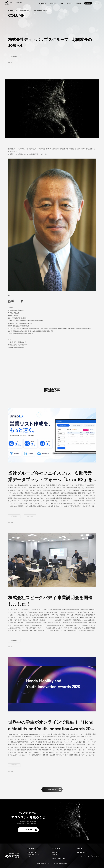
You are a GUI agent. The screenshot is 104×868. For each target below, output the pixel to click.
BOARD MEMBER (33, 855)
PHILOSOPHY (43, 3)
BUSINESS (53, 3)
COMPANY (69, 3)
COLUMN (79, 3)
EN (98, 3)
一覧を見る (55, 793)
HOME (10, 10)
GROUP (30, 857)
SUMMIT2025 (81, 852)
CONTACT (88, 3)
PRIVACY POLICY (57, 858)
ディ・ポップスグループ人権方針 (87, 856)
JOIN (61, 3)
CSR (54, 855)
